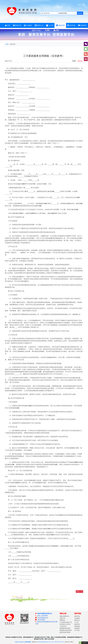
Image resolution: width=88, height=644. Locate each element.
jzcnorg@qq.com (42, 618)
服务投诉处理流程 (65, 632)
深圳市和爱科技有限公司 (45, 613)
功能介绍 (62, 618)
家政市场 (77, 616)
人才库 (76, 622)
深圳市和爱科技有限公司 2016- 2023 (46, 642)
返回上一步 (79, 592)
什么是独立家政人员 (66, 622)
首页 (7, 44)
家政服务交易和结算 (66, 630)
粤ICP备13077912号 (59, 642)
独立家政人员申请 (65, 624)
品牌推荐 (77, 628)
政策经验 (77, 626)
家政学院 (77, 624)
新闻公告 (77, 620)
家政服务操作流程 (65, 628)
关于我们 (77, 630)
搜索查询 (80, 13)
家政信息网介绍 (64, 616)
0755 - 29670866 (41, 616)
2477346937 (40, 620)
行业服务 (77, 618)
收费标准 (62, 620)
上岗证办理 (63, 626)
